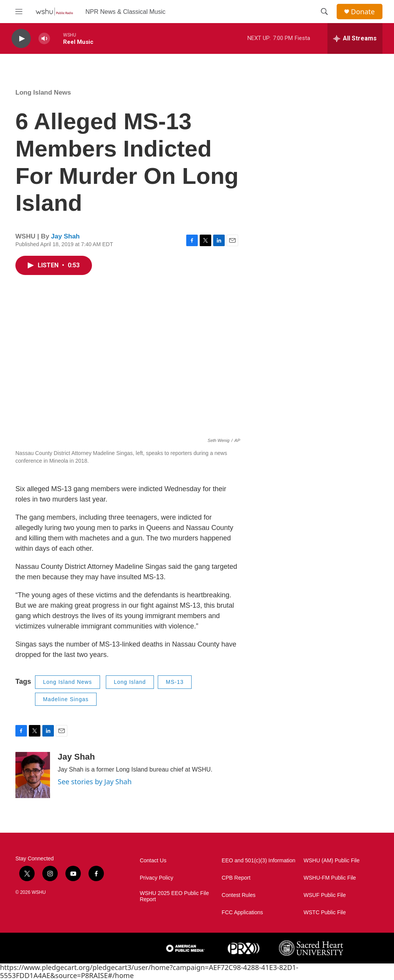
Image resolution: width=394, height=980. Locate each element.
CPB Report (236, 878)
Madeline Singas (66, 699)
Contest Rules (239, 895)
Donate (363, 12)
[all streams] (355, 38)
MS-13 (175, 682)
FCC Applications (242, 912)
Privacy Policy (156, 878)
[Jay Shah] (33, 775)
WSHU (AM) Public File (331, 861)
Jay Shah (66, 236)
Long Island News (43, 92)
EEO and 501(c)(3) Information (258, 861)
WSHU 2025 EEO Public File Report (174, 896)
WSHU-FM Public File (330, 878)
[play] (21, 39)
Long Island (130, 682)
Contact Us (153, 861)
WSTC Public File (325, 912)
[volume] (44, 39)
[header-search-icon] (324, 12)
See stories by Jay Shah (95, 782)
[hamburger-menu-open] (19, 12)
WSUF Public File (325, 895)
